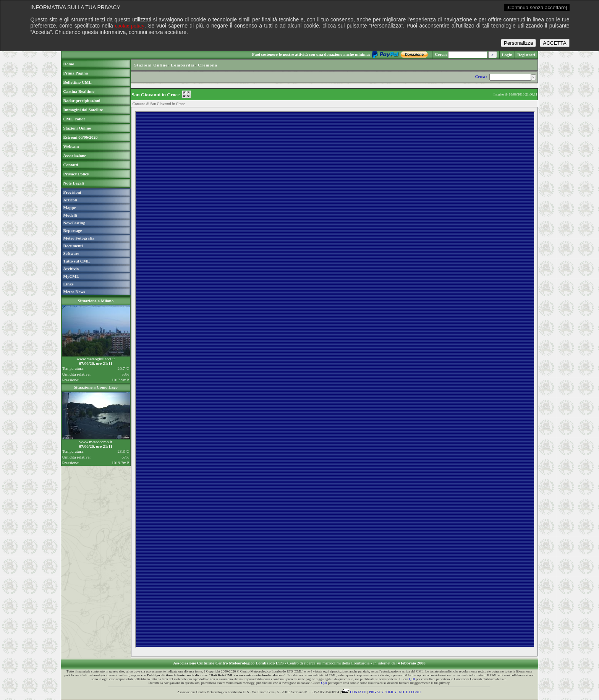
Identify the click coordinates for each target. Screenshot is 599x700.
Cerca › (482, 76)
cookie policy (130, 26)
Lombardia (183, 65)
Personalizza (518, 43)
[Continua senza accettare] (537, 7)
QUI (412, 679)
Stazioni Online (151, 65)
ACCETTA (554, 43)
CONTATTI (354, 692)
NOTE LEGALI (410, 692)
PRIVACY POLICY (383, 692)
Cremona (208, 65)
